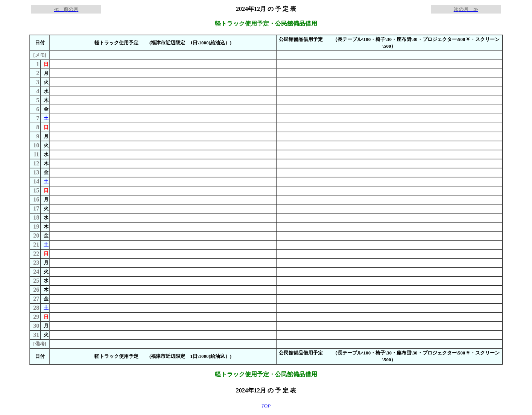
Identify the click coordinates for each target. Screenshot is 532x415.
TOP (266, 406)
